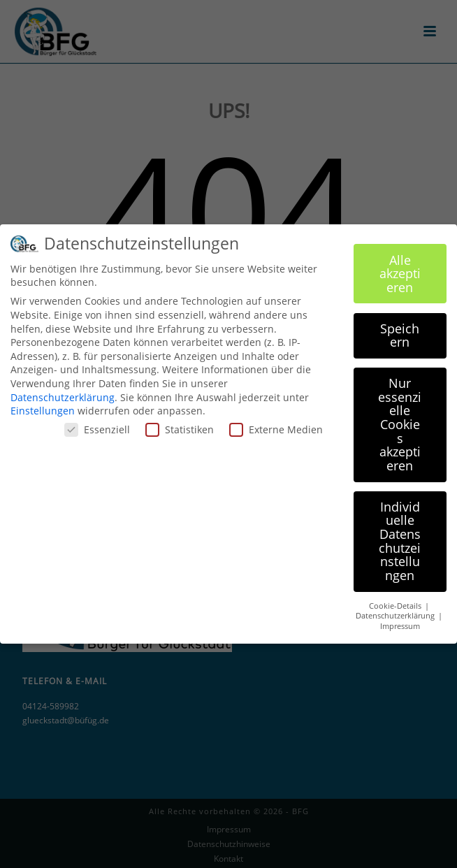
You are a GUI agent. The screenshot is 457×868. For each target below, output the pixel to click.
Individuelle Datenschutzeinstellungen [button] (400, 534)
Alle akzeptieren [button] (400, 267)
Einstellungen (43, 404)
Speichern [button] (400, 328)
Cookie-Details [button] (396, 599)
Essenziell (97, 422)
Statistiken (180, 422)
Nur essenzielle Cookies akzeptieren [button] (400, 417)
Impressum (400, 619)
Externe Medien (276, 422)
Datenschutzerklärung (63, 390)
